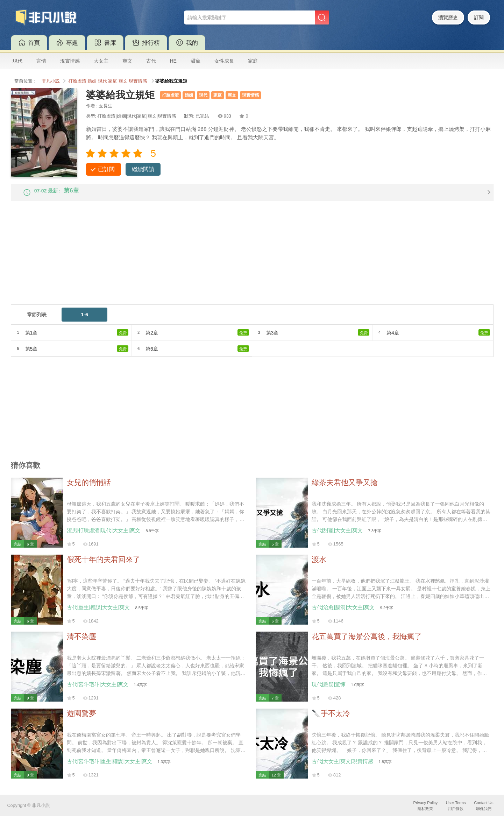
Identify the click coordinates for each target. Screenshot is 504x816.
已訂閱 (106, 169)
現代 (17, 61)
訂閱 (479, 17)
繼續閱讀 (143, 169)
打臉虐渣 (77, 81)
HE (173, 61)
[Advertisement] (221, 261)
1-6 (85, 320)
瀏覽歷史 (448, 17)
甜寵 (196, 61)
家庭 (253, 61)
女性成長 (224, 61)
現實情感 (70, 61)
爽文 (127, 61)
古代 (151, 61)
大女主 (101, 61)
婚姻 (92, 81)
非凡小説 (51, 81)
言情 (41, 61)
